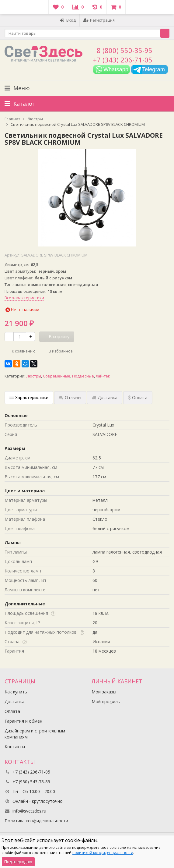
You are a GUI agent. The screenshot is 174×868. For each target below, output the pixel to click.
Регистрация (99, 20)
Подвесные (83, 376)
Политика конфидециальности (36, 821)
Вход (68, 20)
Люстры (34, 376)
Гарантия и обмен (23, 721)
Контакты (15, 747)
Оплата (12, 711)
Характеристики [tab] (29, 397)
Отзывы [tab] (70, 397)
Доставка (14, 701)
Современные (57, 376)
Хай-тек (103, 376)
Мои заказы (104, 692)
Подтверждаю (18, 862)
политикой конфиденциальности (103, 853)
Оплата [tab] (138, 397)
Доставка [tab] (105, 397)
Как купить (16, 692)
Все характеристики (24, 298)
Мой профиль (106, 701)
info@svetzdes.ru (29, 811)
